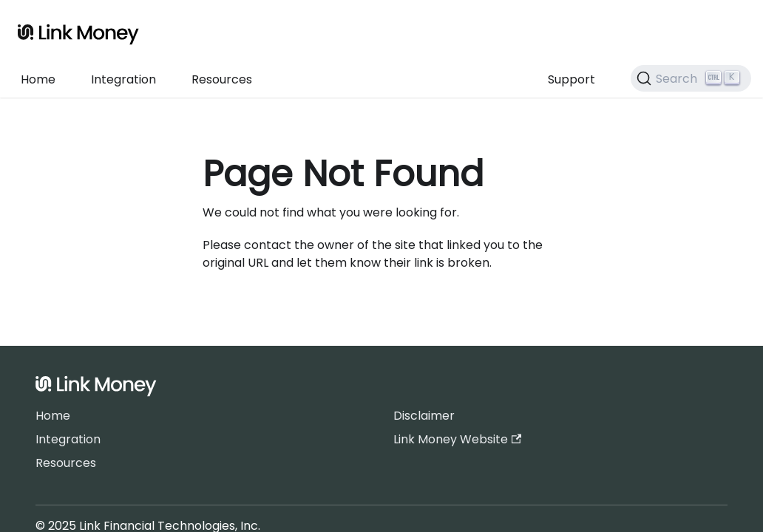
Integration (123, 79)
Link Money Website (457, 439)
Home (38, 79)
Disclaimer (424, 416)
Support (572, 79)
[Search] (691, 78)
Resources (222, 79)
